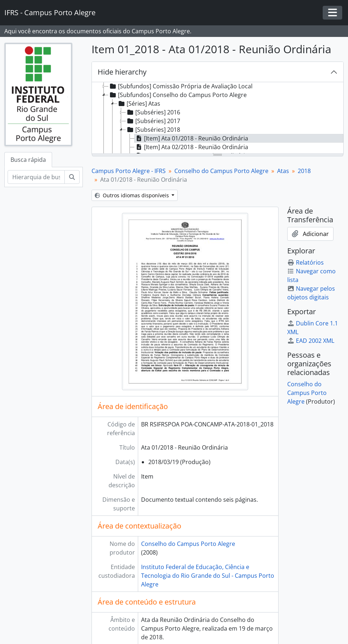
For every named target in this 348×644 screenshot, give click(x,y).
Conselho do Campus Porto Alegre (221, 171)
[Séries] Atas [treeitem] (139, 104)
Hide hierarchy (122, 72)
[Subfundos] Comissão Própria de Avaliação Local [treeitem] (181, 86)
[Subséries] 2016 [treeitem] (153, 112)
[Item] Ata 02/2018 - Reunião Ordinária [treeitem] (191, 147)
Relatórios (305, 262)
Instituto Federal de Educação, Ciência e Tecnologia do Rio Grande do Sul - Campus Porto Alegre (208, 576)
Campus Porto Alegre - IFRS (129, 171)
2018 (304, 171)
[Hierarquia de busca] (36, 177)
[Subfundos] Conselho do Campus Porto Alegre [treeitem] (178, 95)
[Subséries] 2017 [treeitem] (153, 121)
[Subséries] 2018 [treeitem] (153, 130)
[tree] (218, 118)
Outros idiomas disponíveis (133, 195)
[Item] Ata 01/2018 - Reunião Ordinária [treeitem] (191, 138)
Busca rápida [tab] (28, 160)
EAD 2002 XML (311, 341)
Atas (283, 171)
